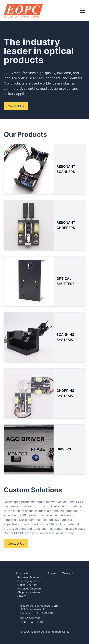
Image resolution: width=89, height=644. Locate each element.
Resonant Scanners (29, 577)
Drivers (22, 596)
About (52, 573)
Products (22, 573)
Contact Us (16, 106)
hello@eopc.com (30, 617)
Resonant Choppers (29, 588)
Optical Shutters (27, 585)
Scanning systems (28, 581)
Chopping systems (29, 592)
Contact (68, 573)
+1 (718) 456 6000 (32, 622)
